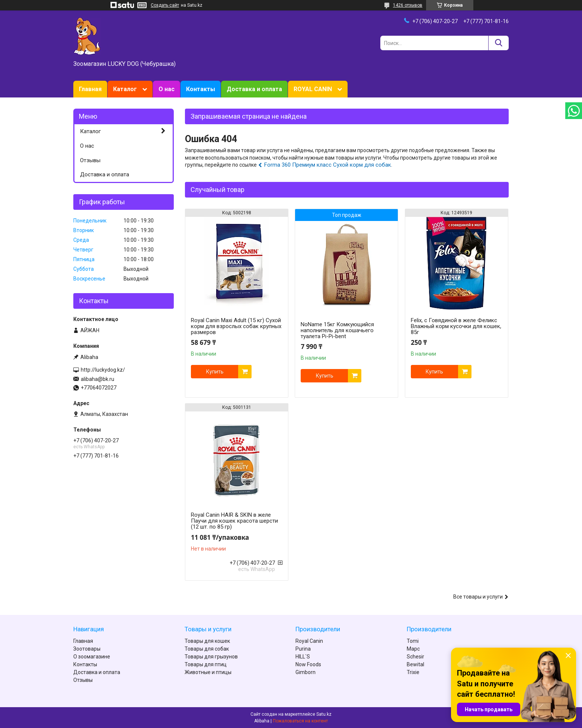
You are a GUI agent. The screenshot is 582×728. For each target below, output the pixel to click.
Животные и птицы (208, 672)
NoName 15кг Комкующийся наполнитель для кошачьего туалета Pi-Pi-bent (337, 330)
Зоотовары (87, 649)
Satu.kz (324, 714)
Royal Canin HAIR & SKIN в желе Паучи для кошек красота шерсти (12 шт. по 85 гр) (234, 521)
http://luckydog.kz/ (103, 370)
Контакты (201, 89)
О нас (167, 89)
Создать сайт (165, 5)
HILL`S (303, 657)
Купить (215, 372)
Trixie (413, 672)
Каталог (125, 89)
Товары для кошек (207, 641)
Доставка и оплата (254, 89)
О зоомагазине (92, 657)
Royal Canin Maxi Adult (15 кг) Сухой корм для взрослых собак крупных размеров (236, 326)
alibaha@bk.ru (97, 379)
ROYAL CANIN (313, 89)
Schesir (415, 657)
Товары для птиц (206, 664)
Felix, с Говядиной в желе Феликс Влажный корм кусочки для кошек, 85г (456, 326)
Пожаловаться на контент (300, 721)
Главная (90, 89)
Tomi (413, 641)
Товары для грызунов (211, 657)
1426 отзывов (408, 5)
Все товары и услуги (478, 597)
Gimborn (306, 672)
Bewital (415, 664)
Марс (413, 649)
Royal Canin (309, 641)
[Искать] (498, 43)
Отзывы (90, 160)
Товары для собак (207, 649)
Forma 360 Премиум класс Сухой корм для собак (328, 165)
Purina (303, 649)
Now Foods (308, 664)
